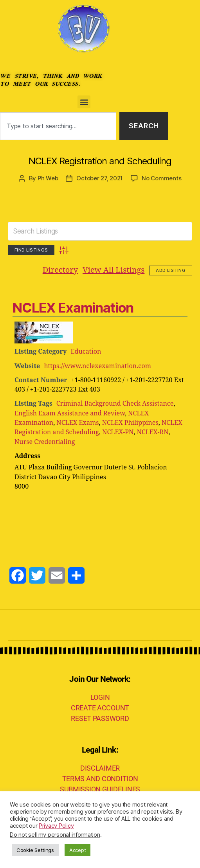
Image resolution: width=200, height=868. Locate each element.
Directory (60, 270)
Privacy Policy (56, 826)
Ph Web (48, 178)
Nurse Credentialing (45, 442)
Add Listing (171, 270)
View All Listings (114, 270)
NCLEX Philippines (130, 423)
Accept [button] (77, 850)
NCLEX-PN (118, 432)
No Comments (161, 178)
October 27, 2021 (100, 178)
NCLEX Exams (77, 423)
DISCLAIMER (100, 768)
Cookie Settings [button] (35, 850)
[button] (84, 102)
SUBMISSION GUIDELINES (100, 789)
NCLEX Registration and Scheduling (100, 161)
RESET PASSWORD (100, 718)
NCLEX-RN (152, 432)
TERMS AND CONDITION (100, 779)
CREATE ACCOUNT (100, 708)
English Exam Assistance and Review (70, 413)
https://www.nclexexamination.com (97, 366)
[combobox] (58, 126)
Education (86, 352)
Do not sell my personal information (55, 835)
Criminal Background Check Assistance (115, 404)
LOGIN (100, 697)
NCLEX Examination (73, 307)
